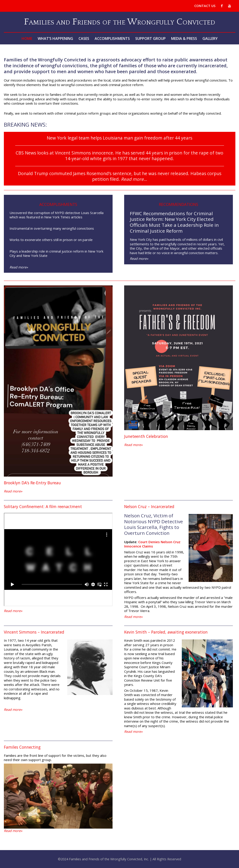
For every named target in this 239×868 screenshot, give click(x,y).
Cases (84, 39)
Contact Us (205, 6)
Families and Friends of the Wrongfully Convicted (120, 22)
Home (27, 39)
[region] (58, 796)
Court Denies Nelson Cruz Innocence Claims (152, 544)
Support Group (150, 39)
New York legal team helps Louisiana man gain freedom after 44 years (119, 138)
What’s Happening (55, 39)
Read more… (134, 179)
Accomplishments (112, 39)
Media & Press (184, 39)
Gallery (210, 39)
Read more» (19, 267)
